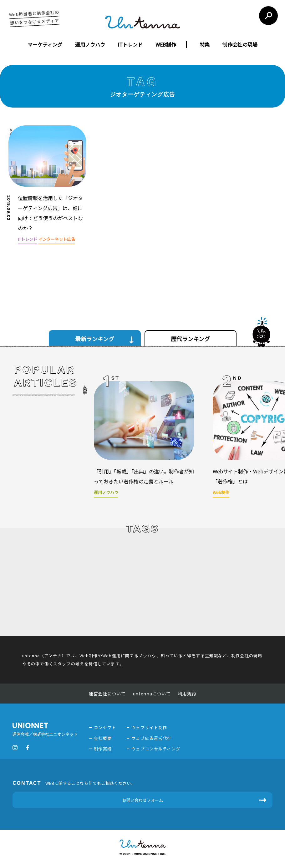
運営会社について (107, 694)
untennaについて (152, 694)
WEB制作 (166, 44)
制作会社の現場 (240, 44)
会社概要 (103, 738)
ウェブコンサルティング (156, 749)
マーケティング (45, 44)
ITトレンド (130, 44)
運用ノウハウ (90, 44)
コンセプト (105, 727)
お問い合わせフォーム (143, 800)
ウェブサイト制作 (149, 727)
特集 (205, 44)
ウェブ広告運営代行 (152, 738)
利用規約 (187, 694)
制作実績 (103, 749)
